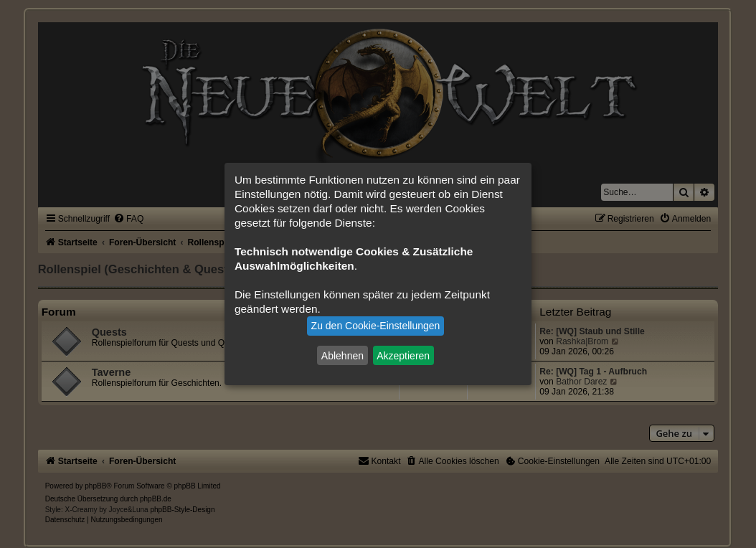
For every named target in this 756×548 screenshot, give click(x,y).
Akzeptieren (403, 355)
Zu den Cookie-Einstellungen (376, 326)
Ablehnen (342, 355)
